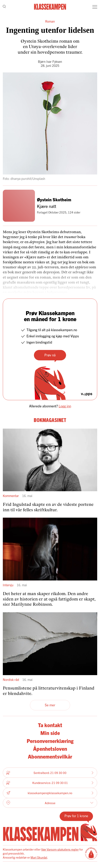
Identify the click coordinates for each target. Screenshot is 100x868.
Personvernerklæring (50, 741)
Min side (50, 733)
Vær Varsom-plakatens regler (60, 849)
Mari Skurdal (39, 857)
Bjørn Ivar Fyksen (50, 61)
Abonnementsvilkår (50, 756)
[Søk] (4, 7)
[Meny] (95, 7)
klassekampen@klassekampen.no (50, 793)
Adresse (50, 803)
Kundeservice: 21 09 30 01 (50, 783)
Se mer (50, 705)
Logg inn (65, 406)
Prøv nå (50, 355)
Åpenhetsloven (50, 749)
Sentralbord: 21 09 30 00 (50, 773)
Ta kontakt (50, 725)
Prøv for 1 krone (76, 816)
